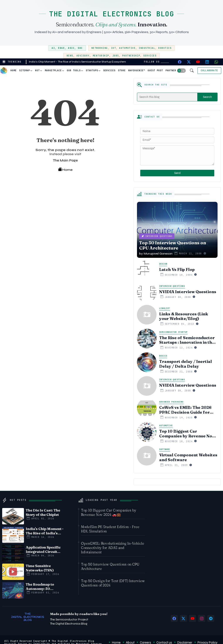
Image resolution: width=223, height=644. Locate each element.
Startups (92, 71)
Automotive (127, 48)
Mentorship (101, 56)
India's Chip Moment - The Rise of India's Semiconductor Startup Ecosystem (77, 62)
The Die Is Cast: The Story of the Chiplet (43, 512)
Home (14, 71)
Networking (100, 48)
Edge (61, 48)
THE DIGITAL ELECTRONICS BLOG (111, 14)
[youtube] (198, 62)
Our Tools (74, 71)
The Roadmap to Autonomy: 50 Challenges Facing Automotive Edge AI (43, 586)
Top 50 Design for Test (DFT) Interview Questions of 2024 (113, 583)
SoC (80, 48)
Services (150, 56)
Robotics (165, 48)
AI (53, 48)
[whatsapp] (216, 62)
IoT (114, 48)
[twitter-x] (189, 62)
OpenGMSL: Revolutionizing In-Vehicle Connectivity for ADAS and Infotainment (113, 548)
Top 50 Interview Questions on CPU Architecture (110, 566)
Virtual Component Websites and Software (188, 457)
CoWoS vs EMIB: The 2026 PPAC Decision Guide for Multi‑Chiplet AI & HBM (185, 410)
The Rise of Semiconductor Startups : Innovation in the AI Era (187, 340)
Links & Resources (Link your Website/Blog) (184, 316)
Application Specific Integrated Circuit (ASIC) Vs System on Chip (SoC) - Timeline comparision (44, 549)
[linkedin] (207, 62)
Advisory (83, 56)
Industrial (147, 48)
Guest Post (155, 71)
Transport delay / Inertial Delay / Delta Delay (186, 364)
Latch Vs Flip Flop (177, 270)
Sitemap (24, 71)
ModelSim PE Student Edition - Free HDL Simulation (110, 529)
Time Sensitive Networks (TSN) (40, 568)
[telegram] (211, 619)
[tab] (14, 71)
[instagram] (202, 619)
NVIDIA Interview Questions (188, 292)
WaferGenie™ (137, 71)
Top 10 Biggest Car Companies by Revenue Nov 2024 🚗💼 (187, 434)
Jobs (116, 56)
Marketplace (53, 71)
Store (122, 71)
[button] (181, 71)
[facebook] (180, 62)
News (70, 56)
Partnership (131, 56)
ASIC (71, 48)
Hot (37, 71)
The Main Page (65, 160)
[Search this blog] (167, 97)
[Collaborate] (209, 71)
